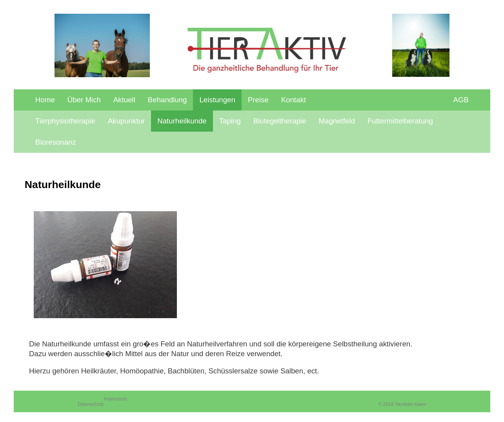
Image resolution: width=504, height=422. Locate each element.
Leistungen (217, 100)
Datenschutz (91, 404)
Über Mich (84, 100)
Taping (230, 121)
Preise (258, 100)
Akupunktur (126, 121)
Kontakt (294, 100)
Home (45, 100)
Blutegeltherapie (280, 121)
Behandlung (167, 100)
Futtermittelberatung (400, 121)
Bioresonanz (56, 142)
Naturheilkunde (182, 121)
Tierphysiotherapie (65, 121)
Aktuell (124, 100)
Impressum (116, 399)
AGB (461, 100)
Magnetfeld (337, 121)
